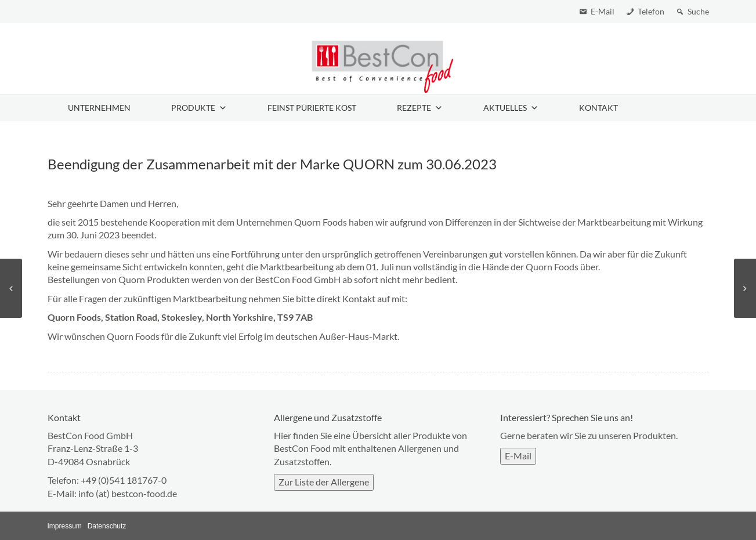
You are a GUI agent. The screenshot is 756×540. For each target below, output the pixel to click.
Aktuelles (511, 108)
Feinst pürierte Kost (312, 108)
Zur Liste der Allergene (324, 482)
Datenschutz (107, 526)
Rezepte (420, 108)
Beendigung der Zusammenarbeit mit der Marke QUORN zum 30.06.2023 (272, 164)
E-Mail (603, 11)
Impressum (65, 526)
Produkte (199, 108)
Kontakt (598, 108)
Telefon (651, 11)
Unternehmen (99, 108)
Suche (698, 11)
